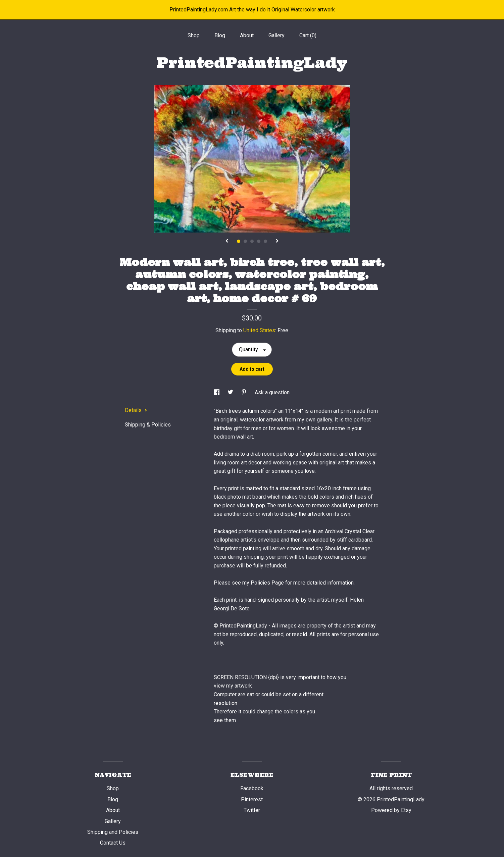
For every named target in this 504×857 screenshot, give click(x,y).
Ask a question (272, 392)
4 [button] (259, 241)
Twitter (252, 810)
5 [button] (265, 241)
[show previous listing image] (227, 241)
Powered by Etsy (391, 810)
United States (259, 330)
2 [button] (245, 241)
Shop (194, 35)
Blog (220, 35)
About (247, 35)
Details (136, 410)
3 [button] (252, 241)
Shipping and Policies (113, 832)
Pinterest (252, 799)
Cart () (308, 35)
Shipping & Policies (148, 425)
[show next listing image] (277, 241)
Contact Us (113, 843)
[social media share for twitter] (231, 392)
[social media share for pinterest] (245, 392)
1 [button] (239, 241)
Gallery (276, 35)
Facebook (252, 788)
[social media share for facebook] (217, 392)
